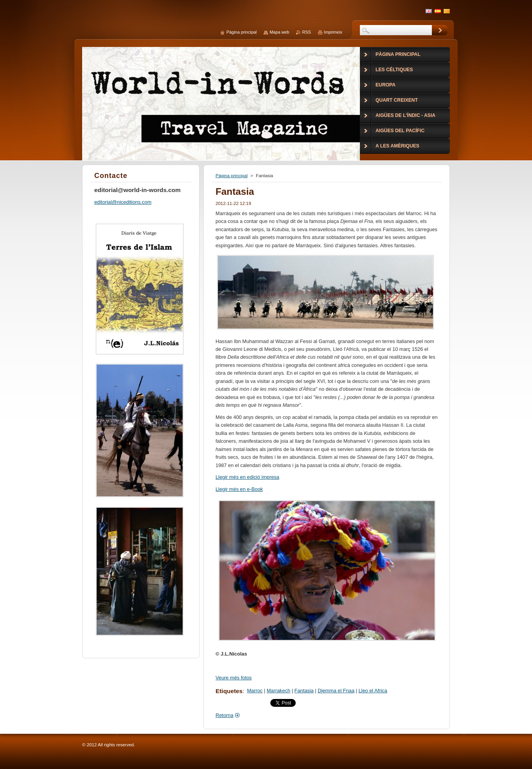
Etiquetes (229, 691)
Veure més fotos (234, 678)
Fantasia (304, 691)
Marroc (255, 691)
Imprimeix (333, 32)
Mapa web (279, 32)
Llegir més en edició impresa (247, 477)
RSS (306, 32)
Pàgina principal (232, 176)
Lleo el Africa (373, 691)
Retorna (225, 715)
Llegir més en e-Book (239, 489)
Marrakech (279, 691)
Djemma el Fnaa (336, 691)
